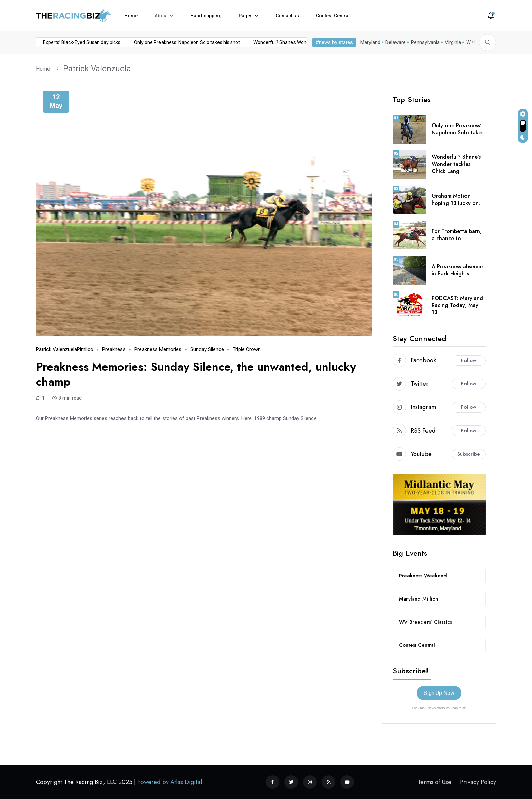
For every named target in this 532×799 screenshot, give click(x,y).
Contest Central (333, 16)
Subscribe (469, 454)
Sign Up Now (439, 693)
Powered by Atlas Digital (170, 782)
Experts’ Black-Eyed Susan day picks (53, 42)
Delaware (396, 42)
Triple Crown (247, 349)
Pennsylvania (425, 42)
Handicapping (206, 16)
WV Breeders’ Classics (425, 622)
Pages (246, 16)
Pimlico (85, 349)
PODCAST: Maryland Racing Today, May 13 (457, 305)
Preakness (114, 349)
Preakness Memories (158, 349)
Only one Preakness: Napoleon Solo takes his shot (158, 42)
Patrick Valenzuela (97, 69)
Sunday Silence (207, 349)
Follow (469, 360)
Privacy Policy (478, 782)
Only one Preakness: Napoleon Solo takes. (458, 129)
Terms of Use (434, 782)
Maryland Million (419, 599)
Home (131, 16)
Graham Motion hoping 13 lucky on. (456, 199)
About (161, 16)
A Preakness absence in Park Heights (457, 270)
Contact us (287, 16)
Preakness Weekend (423, 576)
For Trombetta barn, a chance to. (457, 235)
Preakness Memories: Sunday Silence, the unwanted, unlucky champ (196, 374)
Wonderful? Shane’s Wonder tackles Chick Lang (275, 42)
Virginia (453, 42)
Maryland (370, 42)
